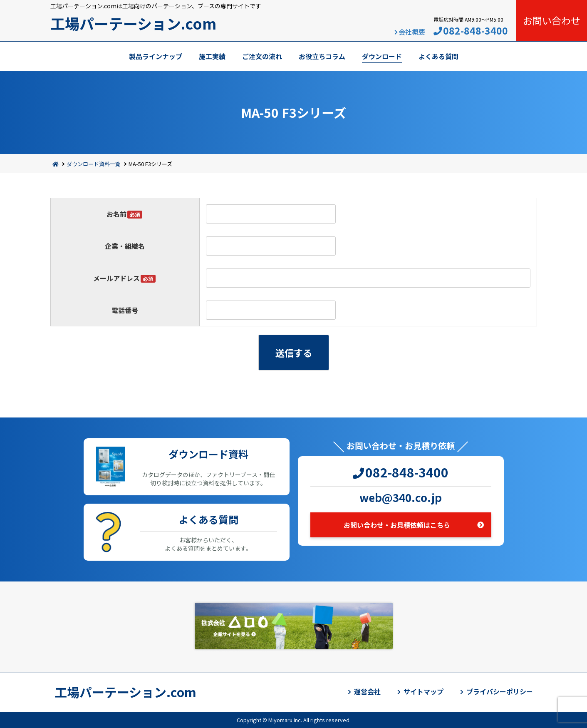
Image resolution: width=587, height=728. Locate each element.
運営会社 (367, 691)
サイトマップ (424, 691)
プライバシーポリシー (500, 691)
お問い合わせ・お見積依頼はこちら (397, 525)
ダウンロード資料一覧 (94, 164)
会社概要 (412, 32)
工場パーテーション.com (133, 23)
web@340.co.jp (401, 497)
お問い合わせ (552, 20)
